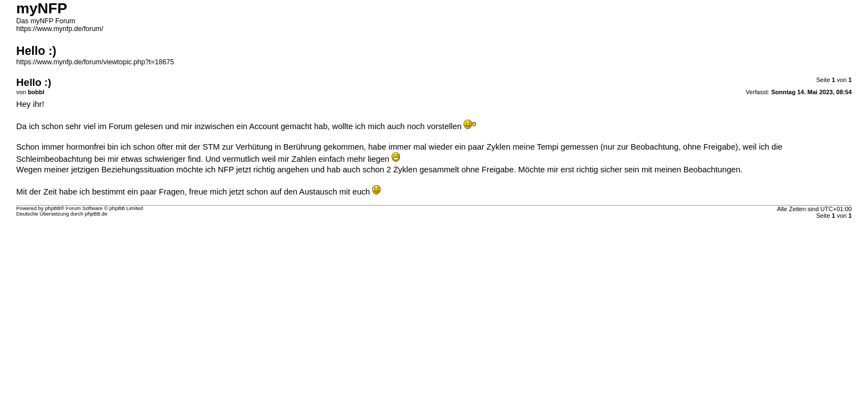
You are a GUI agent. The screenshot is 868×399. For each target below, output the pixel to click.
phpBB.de (96, 214)
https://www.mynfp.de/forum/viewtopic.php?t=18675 (95, 62)
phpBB (53, 208)
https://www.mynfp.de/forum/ (60, 29)
